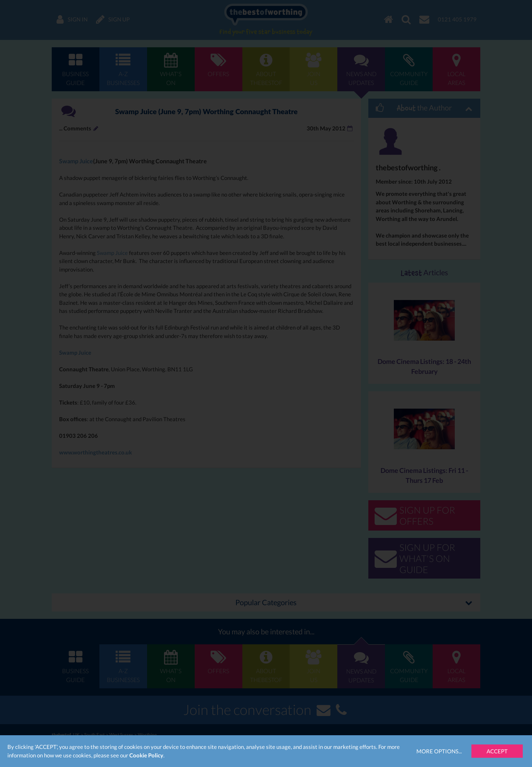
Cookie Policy (146, 755)
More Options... (439, 751)
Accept (497, 751)
